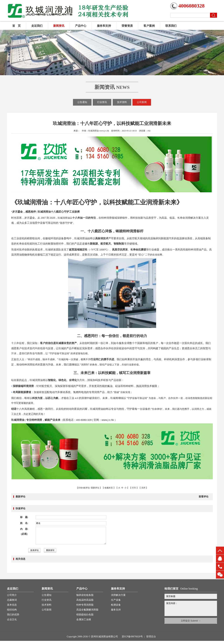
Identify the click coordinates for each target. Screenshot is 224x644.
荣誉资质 (127, 26)
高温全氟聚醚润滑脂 (87, 610)
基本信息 (12, 605)
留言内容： (192, 608)
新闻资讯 (59, 26)
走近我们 (37, 26)
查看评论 (204, 497)
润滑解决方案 (118, 595)
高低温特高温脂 (85, 600)
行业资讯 (102, 102)
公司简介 (12, 595)
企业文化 (12, 619)
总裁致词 (12, 600)
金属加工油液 (84, 619)
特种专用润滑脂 (85, 605)
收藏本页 (109, 488)
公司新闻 (142, 102)
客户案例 (149, 26)
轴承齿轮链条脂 (85, 595)
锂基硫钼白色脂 (85, 615)
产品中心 (81, 26)
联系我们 (171, 26)
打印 (134, 488)
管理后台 (151, 637)
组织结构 (12, 610)
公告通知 (82, 102)
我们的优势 (13, 615)
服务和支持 (104, 26)
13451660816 (220, 567)
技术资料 (122, 102)
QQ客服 (220, 559)
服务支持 (116, 610)
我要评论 (95, 488)
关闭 (143, 488)
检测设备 (116, 605)
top (220, 551)
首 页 (16, 26)
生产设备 (116, 600)
